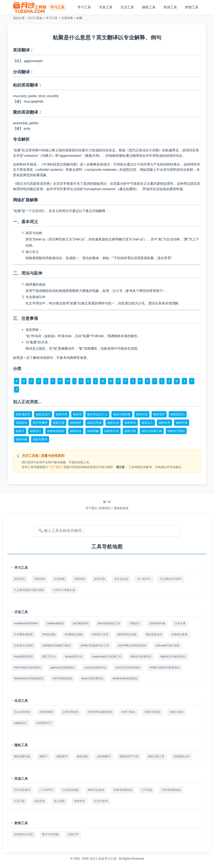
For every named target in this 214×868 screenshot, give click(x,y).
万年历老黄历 (22, 790)
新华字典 (100, 579)
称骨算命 (80, 801)
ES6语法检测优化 (141, 656)
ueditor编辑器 (55, 623)
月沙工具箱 (35, 18)
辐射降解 (93, 431)
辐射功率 (62, 414)
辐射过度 (59, 423)
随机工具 (149, 7)
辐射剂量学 (40, 439)
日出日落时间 (22, 712)
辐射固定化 (178, 414)
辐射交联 (130, 431)
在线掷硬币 (104, 756)
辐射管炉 (159, 414)
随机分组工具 (156, 756)
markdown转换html (26, 623)
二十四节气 (46, 790)
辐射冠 (77, 414)
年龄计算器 (176, 712)
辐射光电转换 (122, 414)
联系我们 (105, 508)
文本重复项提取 (24, 634)
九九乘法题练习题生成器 (29, 590)
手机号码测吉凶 (171, 790)
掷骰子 (44, 756)
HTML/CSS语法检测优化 (165, 668)
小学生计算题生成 (64, 590)
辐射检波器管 (56, 431)
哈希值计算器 (100, 634)
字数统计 (135, 623)
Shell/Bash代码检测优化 (29, 678)
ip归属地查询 (81, 623)
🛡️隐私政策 (121, 508)
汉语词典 (60, 579)
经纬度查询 (46, 712)
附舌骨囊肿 (40, 423)
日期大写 (73, 834)
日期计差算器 (152, 712)
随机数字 (62, 756)
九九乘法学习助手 (171, 579)
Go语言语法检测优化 (128, 668)
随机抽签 (82, 756)
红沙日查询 (101, 801)
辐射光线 (142, 414)
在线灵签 (39, 801)
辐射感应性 (23, 414)
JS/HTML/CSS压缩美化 (132, 645)
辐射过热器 (94, 423)
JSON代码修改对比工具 (94, 645)
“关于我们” (56, 467)
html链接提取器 (24, 656)
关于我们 (91, 508)
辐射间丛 (76, 431)
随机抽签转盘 (22, 756)
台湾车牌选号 (70, 712)
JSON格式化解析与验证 (57, 645)
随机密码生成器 (127, 634)
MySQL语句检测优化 (173, 656)
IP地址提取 (49, 634)
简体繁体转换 (157, 623)
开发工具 (106, 7)
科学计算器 (128, 712)
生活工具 (127, 7)
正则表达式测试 (24, 645)
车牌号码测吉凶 (123, 790)
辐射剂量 (22, 439)
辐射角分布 (112, 431)
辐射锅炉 (76, 423)
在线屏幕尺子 (44, 723)
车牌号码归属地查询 (100, 712)
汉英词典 (67, 18)
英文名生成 (121, 579)
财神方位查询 (96, 790)
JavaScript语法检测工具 (107, 656)
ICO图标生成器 (74, 634)
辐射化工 (147, 423)
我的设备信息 (154, 634)
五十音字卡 (144, 579)
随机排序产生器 (129, 756)
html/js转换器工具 (109, 623)
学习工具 (84, 7)
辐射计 (20, 431)
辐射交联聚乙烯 (152, 431)
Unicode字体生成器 (168, 645)
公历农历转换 (70, 790)
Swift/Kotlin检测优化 (125, 678)
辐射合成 (113, 423)
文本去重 (180, 623)
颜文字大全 (49, 656)
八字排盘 (147, 790)
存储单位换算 (179, 634)
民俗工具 (170, 7)
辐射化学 (164, 423)
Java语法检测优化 (95, 668)
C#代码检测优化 (62, 678)
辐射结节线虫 (176, 431)
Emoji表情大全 (74, 656)
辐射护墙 (182, 423)
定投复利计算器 (24, 834)
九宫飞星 (19, 801)
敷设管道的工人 (97, 414)
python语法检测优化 (63, 668)
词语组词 (80, 579)
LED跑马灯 (20, 723)
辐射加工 (36, 431)
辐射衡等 (130, 423)
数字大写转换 (50, 834)
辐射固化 (22, 423)
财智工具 (192, 7)
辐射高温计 (43, 414)
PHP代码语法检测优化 (28, 668)
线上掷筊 (60, 801)
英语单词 (19, 579)
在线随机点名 (182, 756)
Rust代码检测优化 (92, 678)
